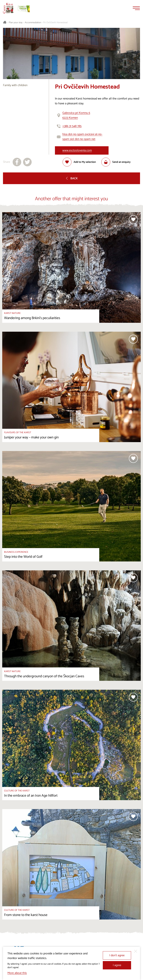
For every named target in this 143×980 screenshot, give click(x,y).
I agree (117, 965)
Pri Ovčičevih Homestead (55, 23)
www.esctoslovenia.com (77, 150)
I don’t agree (117, 955)
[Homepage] (8, 8)
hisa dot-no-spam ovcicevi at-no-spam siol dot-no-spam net (82, 137)
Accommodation (33, 23)
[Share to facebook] (17, 162)
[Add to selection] (79, 162)
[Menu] (136, 8)
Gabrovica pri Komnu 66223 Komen (76, 115)
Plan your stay (16, 23)
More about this (17, 973)
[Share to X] (27, 162)
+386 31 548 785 (72, 126)
